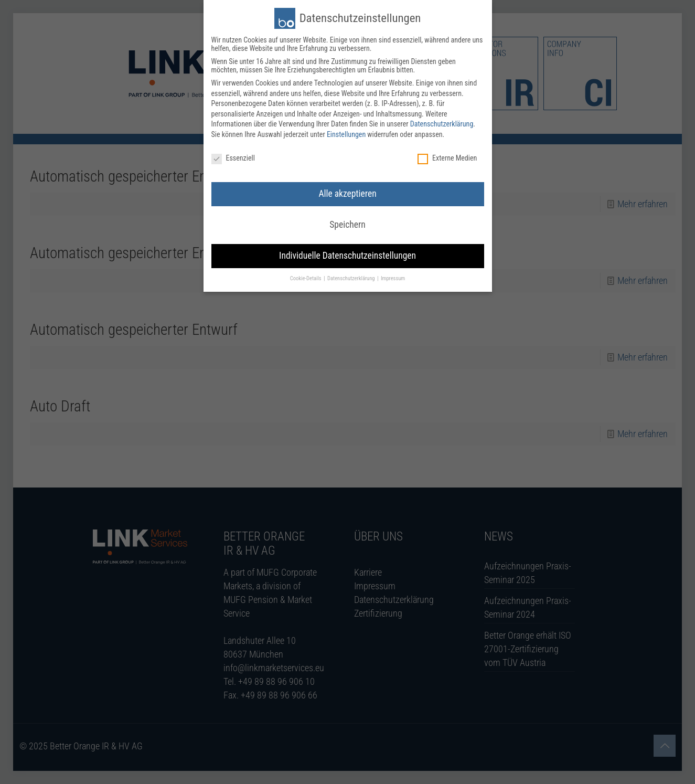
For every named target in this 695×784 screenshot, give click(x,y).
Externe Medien (447, 156)
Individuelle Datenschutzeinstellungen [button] (347, 254)
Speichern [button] (347, 223)
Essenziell (233, 156)
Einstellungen (346, 133)
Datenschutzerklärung (442, 122)
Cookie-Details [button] (306, 277)
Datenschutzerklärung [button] (352, 277)
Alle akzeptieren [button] (347, 192)
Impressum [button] (393, 277)
